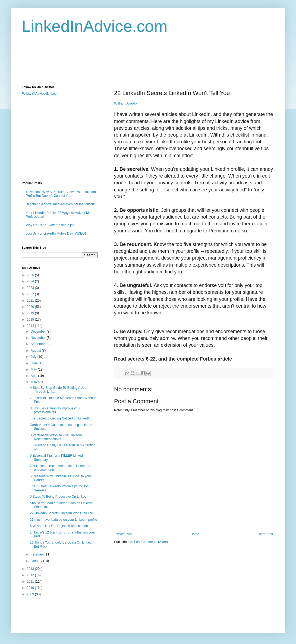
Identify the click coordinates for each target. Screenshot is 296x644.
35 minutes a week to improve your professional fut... (55, 410)
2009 (31, 594)
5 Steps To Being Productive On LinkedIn (60, 497)
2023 (31, 288)
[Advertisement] (121, 64)
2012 (31, 575)
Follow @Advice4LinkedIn (40, 94)
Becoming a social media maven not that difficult (61, 204)
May (34, 370)
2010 (31, 588)
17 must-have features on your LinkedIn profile (63, 520)
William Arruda (126, 103)
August (36, 351)
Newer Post (124, 534)
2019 (31, 313)
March (36, 382)
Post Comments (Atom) (151, 542)
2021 (31, 301)
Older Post (265, 534)
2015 (31, 320)
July (34, 357)
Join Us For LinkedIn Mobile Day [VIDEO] (56, 233)
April (34, 376)
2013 (31, 569)
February (38, 554)
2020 (31, 307)
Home (195, 534)
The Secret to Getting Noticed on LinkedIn (60, 418)
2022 (31, 294)
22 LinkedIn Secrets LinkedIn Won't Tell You (62, 513)
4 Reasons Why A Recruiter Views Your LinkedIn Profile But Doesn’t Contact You (61, 194)
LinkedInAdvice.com (95, 26)
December (39, 332)
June (35, 363)
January (37, 561)
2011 (31, 582)
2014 (31, 326)
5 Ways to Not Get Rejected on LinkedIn (59, 526)
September (39, 344)
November (39, 338)
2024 (31, 281)
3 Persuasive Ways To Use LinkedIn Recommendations (56, 437)
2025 (31, 275)
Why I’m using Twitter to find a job (50, 225)
